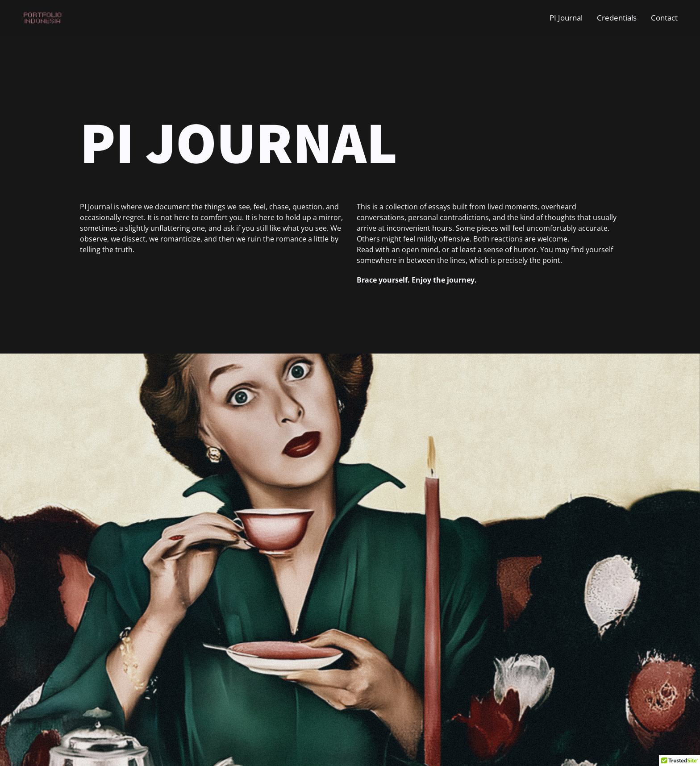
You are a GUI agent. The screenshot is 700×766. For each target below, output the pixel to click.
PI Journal (566, 18)
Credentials (617, 18)
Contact (664, 18)
